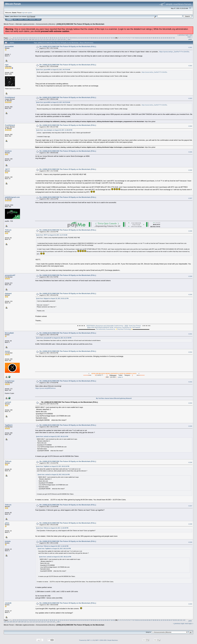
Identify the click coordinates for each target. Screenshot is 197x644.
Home (9, 19)
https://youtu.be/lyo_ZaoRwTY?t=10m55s (174, 52)
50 (75, 38)
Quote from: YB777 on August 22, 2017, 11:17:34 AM (52, 235)
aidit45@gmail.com (12, 197)
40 (54, 38)
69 (114, 38)
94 (166, 38)
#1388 (190, 231)
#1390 (190, 295)
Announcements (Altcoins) (45, 24)
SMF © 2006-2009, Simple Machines (107, 640)
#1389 (190, 276)
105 (21, 39)
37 (48, 38)
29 (32, 38)
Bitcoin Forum (9, 24)
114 (47, 39)
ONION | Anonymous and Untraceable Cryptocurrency (105, 326)
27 (28, 38)
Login (26, 19)
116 (53, 39)
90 (157, 38)
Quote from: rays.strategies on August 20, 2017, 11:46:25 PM (54, 130)
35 (44, 38)
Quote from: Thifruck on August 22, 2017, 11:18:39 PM (52, 528)
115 (50, 39)
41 (57, 38)
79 (135, 38)
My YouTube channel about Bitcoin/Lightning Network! (114, 398)
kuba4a (8, 541)
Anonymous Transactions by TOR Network (127, 327)
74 (125, 38)
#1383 (190, 98)
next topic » (190, 36)
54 (83, 38)
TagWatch (9, 425)
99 (5, 39)
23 (20, 38)
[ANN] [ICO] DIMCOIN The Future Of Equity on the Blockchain (80, 24)
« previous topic (183, 35)
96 (170, 38)
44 (63, 38)
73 (123, 38)
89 (155, 38)
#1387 (190, 198)
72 (121, 38)
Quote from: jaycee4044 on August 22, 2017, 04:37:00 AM (53, 70)
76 (129, 38)
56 (87, 38)
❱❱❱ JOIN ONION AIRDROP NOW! (100, 327)
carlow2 (8, 402)
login (24, 12)
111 (39, 39)
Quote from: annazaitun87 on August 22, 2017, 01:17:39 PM (54, 338)
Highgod (8, 293)
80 (137, 38)
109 (33, 39)
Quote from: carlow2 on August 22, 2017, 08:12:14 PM (52, 437)
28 (30, 38)
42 (59, 38)
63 (102, 38)
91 (160, 38)
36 (46, 38)
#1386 (190, 170)
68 (112, 38)
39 (52, 38)
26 (26, 38)
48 (71, 38)
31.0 (28, 16)
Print (190, 39)
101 (10, 39)
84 (145, 38)
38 (50, 38)
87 (151, 38)
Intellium (8, 151)
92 (162, 38)
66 (108, 38)
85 (147, 38)
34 (42, 38)
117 (56, 39)
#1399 (190, 542)
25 (24, 38)
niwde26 (8, 603)
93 (164, 38)
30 (34, 38)
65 (106, 38)
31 (36, 38)
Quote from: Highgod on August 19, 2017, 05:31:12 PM (52, 298)
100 (7, 39)
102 (13, 39)
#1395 (190, 426)
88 (153, 38)
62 (99, 38)
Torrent (33, 16)
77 (131, 38)
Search (21, 19)
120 (64, 39)
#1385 (190, 152)
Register (32, 19)
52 (79, 38)
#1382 (190, 66)
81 (139, 38)
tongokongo (10, 381)
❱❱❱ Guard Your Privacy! (133, 326)
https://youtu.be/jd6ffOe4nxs (45, 388)
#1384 (190, 126)
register (30, 12)
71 (119, 38)
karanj (7, 351)
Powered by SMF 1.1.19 (87, 640)
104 (18, 39)
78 (133, 38)
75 (127, 38)
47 (69, 38)
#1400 (190, 604)
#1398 (190, 524)
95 (168, 38)
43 (61, 38)
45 (65, 38)
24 (22, 38)
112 (41, 39)
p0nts (7, 523)
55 (85, 38)
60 (95, 38)
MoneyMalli (9, 333)
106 (24, 39)
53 (81, 38)
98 (174, 38)
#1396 (190, 462)
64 (104, 38)
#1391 (190, 334)
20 (14, 38)
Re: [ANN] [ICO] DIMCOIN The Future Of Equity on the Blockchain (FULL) (68, 46)
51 (77, 38)
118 (59, 39)
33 (40, 38)
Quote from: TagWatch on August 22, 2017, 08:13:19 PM (53, 466)
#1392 (190, 352)
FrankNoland (10, 97)
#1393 (190, 382)
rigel (7, 65)
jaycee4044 (9, 46)
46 (67, 38)
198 (69, 39)
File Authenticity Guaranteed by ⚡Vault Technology (113, 329)
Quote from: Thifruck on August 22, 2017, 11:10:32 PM (52, 546)
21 (16, 38)
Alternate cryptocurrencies (25, 24)
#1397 (190, 506)
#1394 (190, 403)
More (38, 19)
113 (44, 39)
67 (110, 38)
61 (97, 38)
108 (30, 39)
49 (73, 38)
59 (93, 38)
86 (149, 38)
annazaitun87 (10, 275)
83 (143, 38)
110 (36, 39)
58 (91, 38)
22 (18, 38)
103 (16, 39)
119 (61, 39)
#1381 (190, 47)
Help (15, 19)
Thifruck (8, 230)
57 (89, 38)
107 (27, 39)
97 (172, 38)
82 (141, 38)
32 (38, 38)
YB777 (7, 169)
